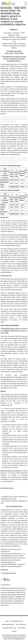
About (7, 621)
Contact (14, 631)
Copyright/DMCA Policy (9, 628)
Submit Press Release (8, 624)
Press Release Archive (17, 621)
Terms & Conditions (21, 624)
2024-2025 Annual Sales (9, 573)
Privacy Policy (22, 628)
